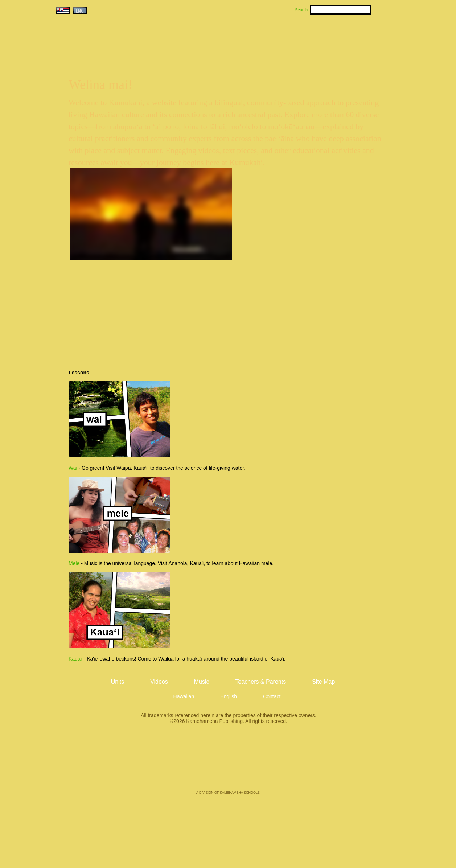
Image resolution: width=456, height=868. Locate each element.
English (229, 696)
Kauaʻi (75, 659)
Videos (297, 37)
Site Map (323, 682)
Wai (73, 468)
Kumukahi (117, 46)
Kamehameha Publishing (228, 762)
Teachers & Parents (357, 37)
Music (263, 37)
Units (217, 37)
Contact (272, 696)
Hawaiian (184, 696)
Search (301, 10)
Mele (74, 563)
